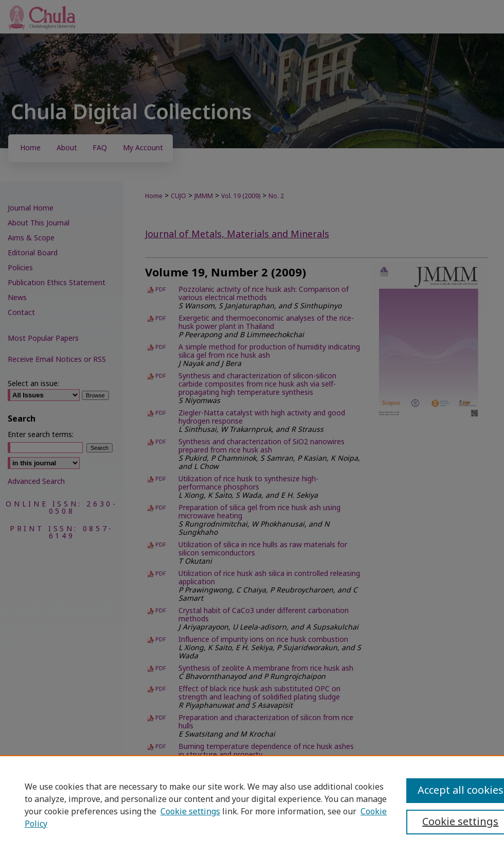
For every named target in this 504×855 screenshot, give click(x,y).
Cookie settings (190, 812)
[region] (252, 805)
